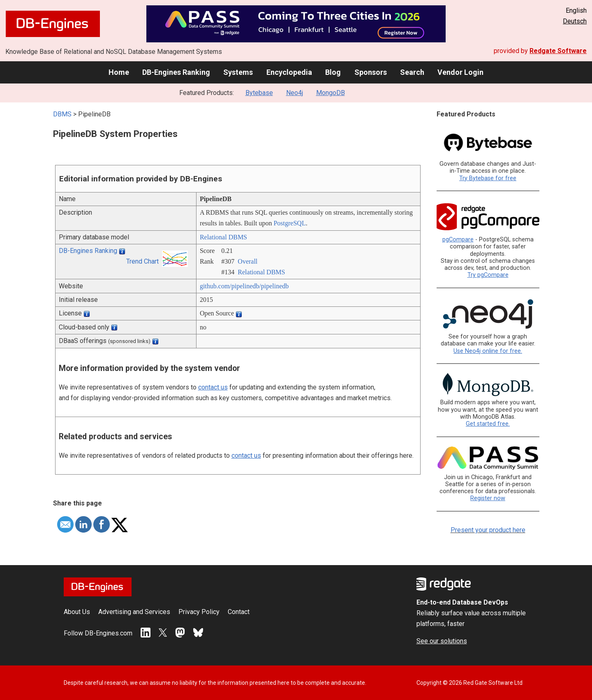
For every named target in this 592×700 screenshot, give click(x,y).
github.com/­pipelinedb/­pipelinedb (244, 286)
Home (119, 72)
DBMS (62, 114)
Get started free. (488, 424)
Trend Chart (142, 261)
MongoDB (331, 93)
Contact (239, 612)
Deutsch (575, 21)
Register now (488, 498)
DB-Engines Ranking (176, 72)
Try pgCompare (488, 275)
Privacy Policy (199, 612)
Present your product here (488, 530)
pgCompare (458, 240)
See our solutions (442, 641)
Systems (238, 72)
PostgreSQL (289, 223)
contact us (213, 387)
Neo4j (295, 93)
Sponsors (371, 72)
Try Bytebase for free (488, 178)
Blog (333, 72)
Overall (247, 261)
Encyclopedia (289, 72)
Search (412, 72)
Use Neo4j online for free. (488, 351)
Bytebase (259, 93)
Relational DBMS (223, 237)
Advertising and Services (134, 612)
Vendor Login (460, 72)
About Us (77, 612)
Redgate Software (558, 51)
